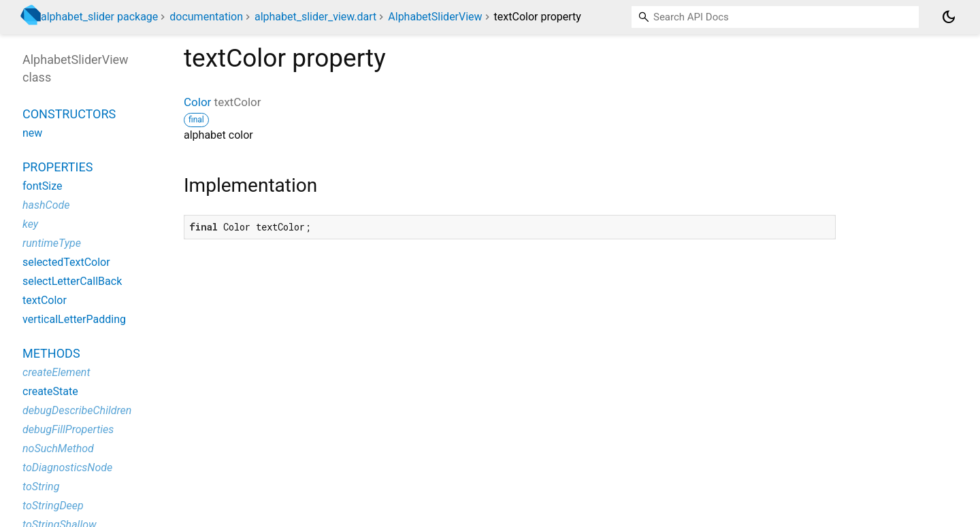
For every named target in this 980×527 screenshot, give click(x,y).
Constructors (69, 114)
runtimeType (52, 243)
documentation (206, 17)
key (30, 224)
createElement (56, 372)
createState (50, 391)
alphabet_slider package (99, 17)
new (32, 133)
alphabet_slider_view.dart (315, 17)
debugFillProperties (68, 429)
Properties (58, 167)
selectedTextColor (66, 262)
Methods (51, 353)
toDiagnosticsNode (67, 468)
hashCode (46, 205)
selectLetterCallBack (72, 281)
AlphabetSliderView (435, 17)
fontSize (42, 186)
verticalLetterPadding (74, 319)
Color (197, 102)
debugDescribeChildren (77, 410)
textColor (45, 300)
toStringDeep (53, 506)
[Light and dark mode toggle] (949, 17)
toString (41, 487)
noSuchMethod (58, 448)
